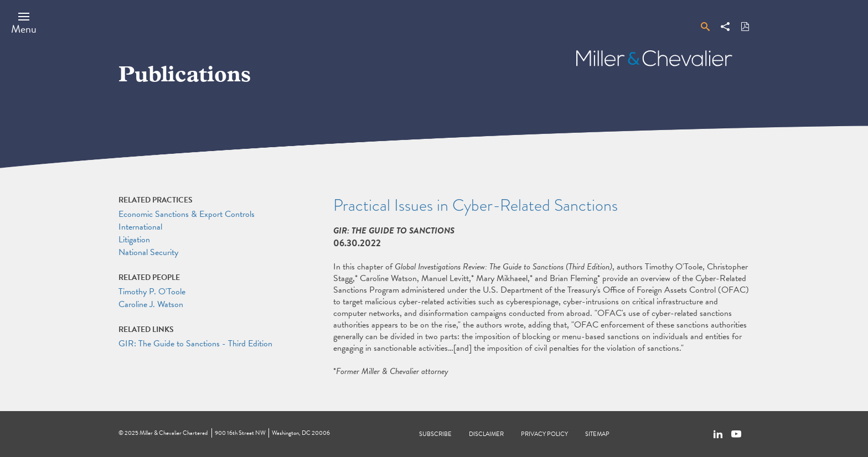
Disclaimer (486, 434)
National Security (148, 252)
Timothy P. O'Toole (152, 292)
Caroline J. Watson (151, 304)
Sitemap (597, 434)
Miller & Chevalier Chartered (174, 433)
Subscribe (435, 434)
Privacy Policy (544, 434)
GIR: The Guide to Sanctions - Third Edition (195, 344)
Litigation (134, 240)
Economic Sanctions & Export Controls (187, 214)
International (140, 227)
